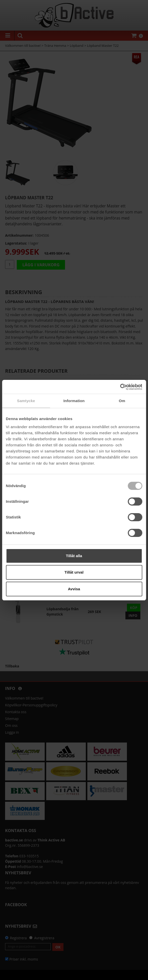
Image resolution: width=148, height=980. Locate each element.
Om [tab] (122, 401)
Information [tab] (74, 401)
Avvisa (74, 589)
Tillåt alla (74, 556)
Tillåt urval (74, 572)
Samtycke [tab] (26, 401)
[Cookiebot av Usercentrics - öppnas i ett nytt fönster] (120, 387)
